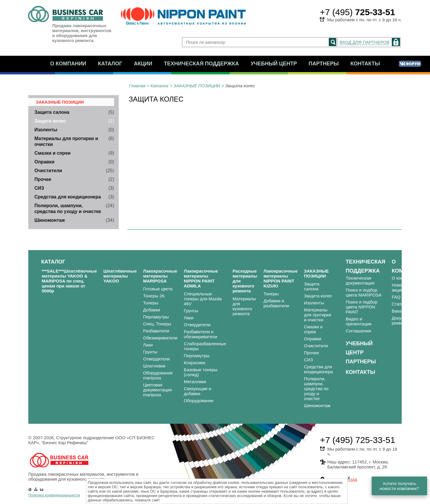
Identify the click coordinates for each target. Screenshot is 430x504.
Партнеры (324, 64)
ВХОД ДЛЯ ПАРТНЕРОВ (365, 42)
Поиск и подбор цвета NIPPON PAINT (361, 307)
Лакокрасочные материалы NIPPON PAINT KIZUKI (280, 278)
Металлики (195, 382)
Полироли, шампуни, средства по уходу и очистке (316, 389)
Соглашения (358, 331)
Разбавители (156, 331)
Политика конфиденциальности (54, 495)
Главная (137, 86)
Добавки (152, 310)
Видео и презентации (359, 321)
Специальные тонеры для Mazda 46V (203, 299)
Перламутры (156, 317)
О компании (68, 64)
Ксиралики (194, 363)
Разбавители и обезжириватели (200, 334)
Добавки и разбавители (276, 303)
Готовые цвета (158, 289)
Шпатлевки (154, 366)
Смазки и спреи (53, 153)
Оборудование (199, 401)
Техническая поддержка (201, 64)
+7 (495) (357, 12)
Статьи (399, 304)
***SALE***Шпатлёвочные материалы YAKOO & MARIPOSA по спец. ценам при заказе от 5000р (69, 281)
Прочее (43, 179)
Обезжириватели (160, 338)
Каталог (110, 64)
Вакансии (401, 311)
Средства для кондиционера (68, 197)
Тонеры (151, 303)
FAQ (396, 297)
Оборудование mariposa (158, 375)
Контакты (365, 64)
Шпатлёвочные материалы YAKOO (120, 276)
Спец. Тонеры (157, 324)
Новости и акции (402, 287)
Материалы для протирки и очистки (318, 315)
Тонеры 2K (154, 296)
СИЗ (39, 188)
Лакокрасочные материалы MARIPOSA (160, 276)
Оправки (44, 162)
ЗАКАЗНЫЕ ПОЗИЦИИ (197, 86)
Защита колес (50, 121)
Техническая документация (360, 280)
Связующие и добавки (197, 391)
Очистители (48, 171)
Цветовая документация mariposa (158, 390)
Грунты (150, 352)
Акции (143, 64)
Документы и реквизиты (405, 320)
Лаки (148, 345)
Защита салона (52, 112)
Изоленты (46, 130)
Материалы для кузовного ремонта (244, 306)
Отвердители (157, 359)
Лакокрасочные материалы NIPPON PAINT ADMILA (201, 278)
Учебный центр (274, 64)
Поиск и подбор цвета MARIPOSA (364, 292)
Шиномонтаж (50, 220)
